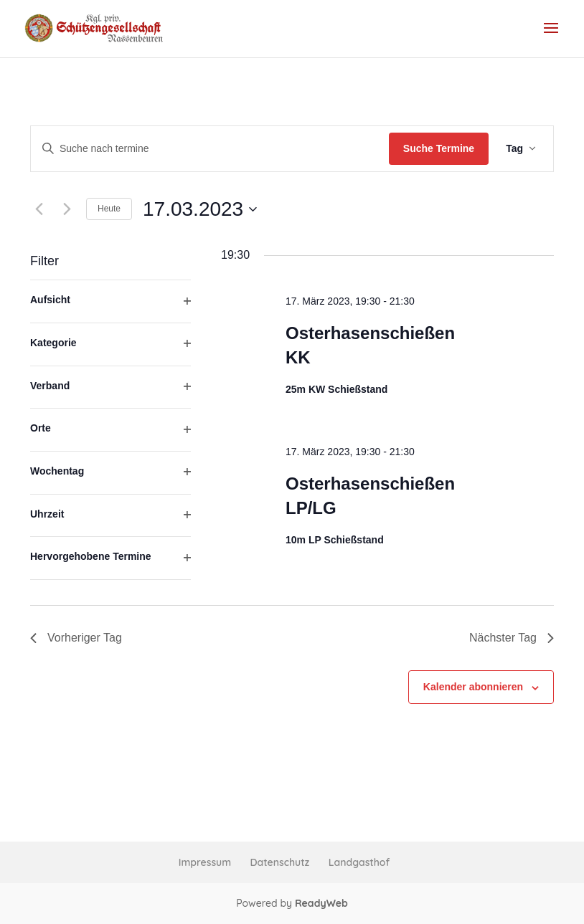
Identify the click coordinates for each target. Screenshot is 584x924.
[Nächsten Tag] (67, 209)
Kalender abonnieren (473, 687)
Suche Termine (439, 148)
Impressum (205, 862)
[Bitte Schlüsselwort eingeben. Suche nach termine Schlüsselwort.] (210, 149)
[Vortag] (39, 209)
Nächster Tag (512, 638)
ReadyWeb (321, 903)
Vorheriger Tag (76, 638)
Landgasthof (359, 862)
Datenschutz (280, 862)
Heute (109, 209)
